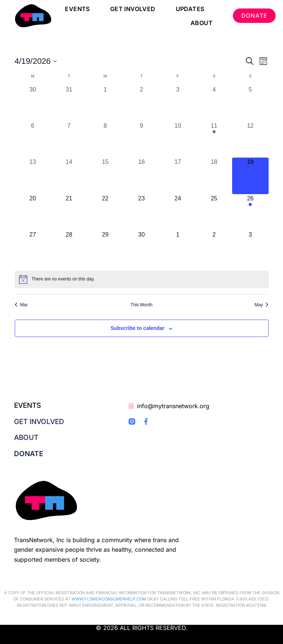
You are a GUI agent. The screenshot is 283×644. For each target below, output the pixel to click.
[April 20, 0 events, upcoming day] (33, 212)
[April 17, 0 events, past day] (178, 176)
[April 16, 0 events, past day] (141, 176)
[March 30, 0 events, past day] (33, 103)
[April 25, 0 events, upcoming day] (214, 212)
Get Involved (132, 9)
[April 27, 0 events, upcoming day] (33, 248)
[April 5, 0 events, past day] (250, 103)
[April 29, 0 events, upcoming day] (105, 248)
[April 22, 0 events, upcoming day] (105, 212)
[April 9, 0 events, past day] (141, 140)
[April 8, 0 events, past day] (105, 140)
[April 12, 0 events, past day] (250, 140)
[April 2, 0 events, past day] (141, 103)
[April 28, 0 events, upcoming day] (69, 248)
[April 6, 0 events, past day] (33, 140)
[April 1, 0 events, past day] (105, 103)
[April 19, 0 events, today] (250, 176)
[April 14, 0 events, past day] (69, 176)
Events (76, 9)
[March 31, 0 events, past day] (69, 103)
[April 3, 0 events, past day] (178, 103)
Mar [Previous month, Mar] (21, 305)
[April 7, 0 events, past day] (69, 140)
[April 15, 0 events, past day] (105, 176)
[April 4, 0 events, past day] (214, 103)
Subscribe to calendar (137, 328)
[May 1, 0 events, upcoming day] (178, 248)
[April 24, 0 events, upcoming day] (178, 212)
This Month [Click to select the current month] (141, 305)
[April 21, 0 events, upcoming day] (69, 212)
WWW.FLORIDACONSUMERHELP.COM (109, 599)
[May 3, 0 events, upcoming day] (250, 248)
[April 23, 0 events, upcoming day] (141, 212)
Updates (189, 9)
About (200, 23)
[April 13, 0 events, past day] (33, 176)
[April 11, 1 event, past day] (214, 140)
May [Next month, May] (262, 305)
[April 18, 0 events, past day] (214, 176)
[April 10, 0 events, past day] (178, 140)
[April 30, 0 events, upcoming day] (141, 248)
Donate (29, 454)
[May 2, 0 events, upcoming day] (214, 248)
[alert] (142, 279)
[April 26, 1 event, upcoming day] (250, 212)
